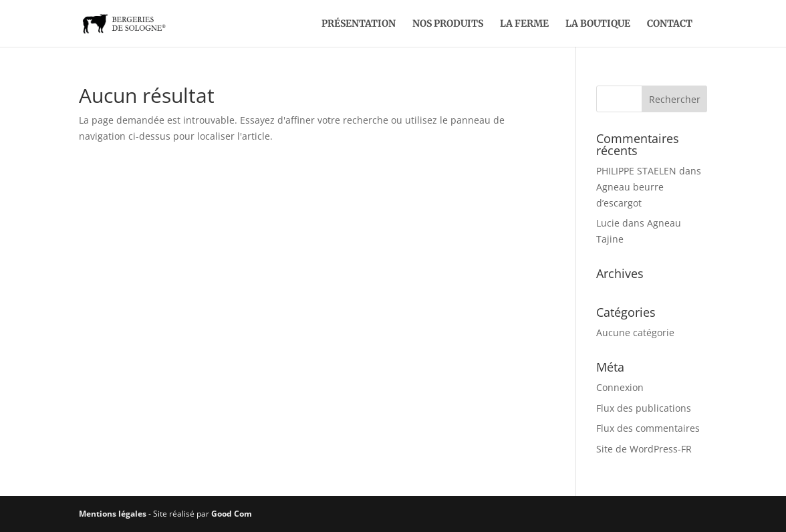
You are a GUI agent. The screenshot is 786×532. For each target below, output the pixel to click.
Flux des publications (644, 408)
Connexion (620, 387)
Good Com (232, 514)
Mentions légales (113, 514)
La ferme (524, 24)
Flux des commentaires (648, 428)
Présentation (359, 24)
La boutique (598, 24)
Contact (670, 24)
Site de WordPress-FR (644, 449)
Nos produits (448, 24)
